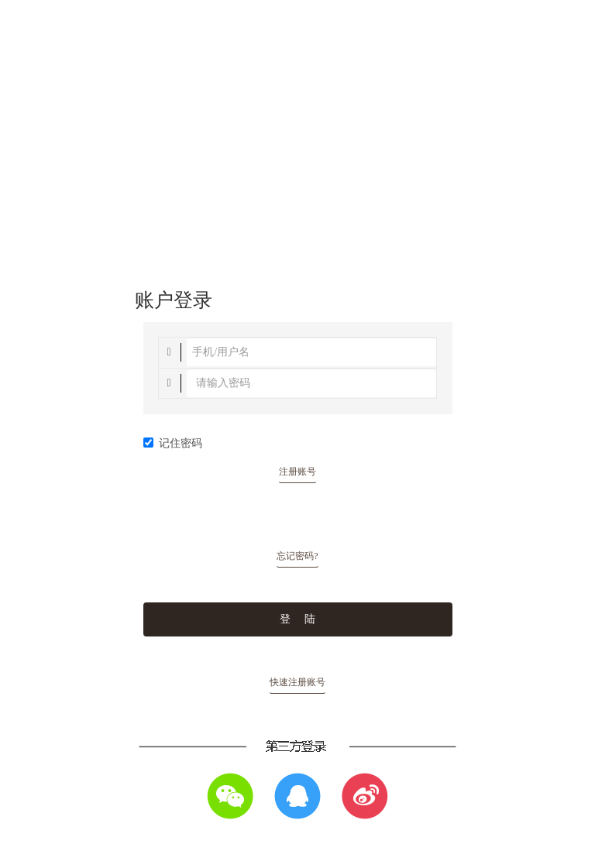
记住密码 (173, 443)
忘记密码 (297, 556)
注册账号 (297, 472)
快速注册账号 (297, 682)
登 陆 (297, 619)
